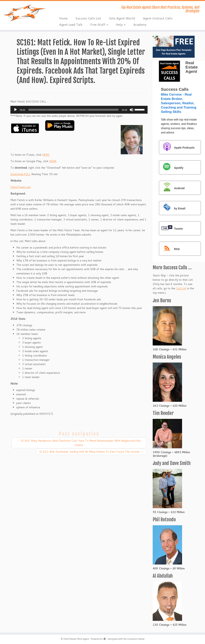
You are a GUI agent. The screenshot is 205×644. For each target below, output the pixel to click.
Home (63, 18)
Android (172, 188)
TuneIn (171, 229)
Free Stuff (99, 24)
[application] (79, 110)
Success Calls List (88, 18)
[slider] (74, 110)
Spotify (171, 168)
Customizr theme (136, 639)
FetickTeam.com (21, 187)
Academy (140, 24)
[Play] (15, 110)
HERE (46, 155)
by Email (172, 208)
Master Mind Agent (79, 639)
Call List (181, 288)
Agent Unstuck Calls (158, 18)
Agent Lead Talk (71, 24)
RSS (170, 249)
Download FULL (20, 174)
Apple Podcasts (177, 148)
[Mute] (132, 110)
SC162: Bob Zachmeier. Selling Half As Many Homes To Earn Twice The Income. (91, 452)
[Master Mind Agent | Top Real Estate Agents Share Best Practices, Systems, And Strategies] (24, 13)
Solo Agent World (122, 18)
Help (121, 24)
